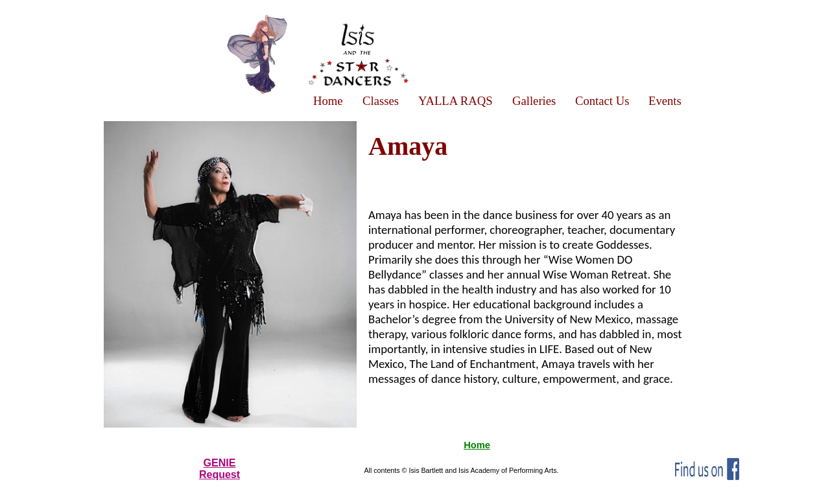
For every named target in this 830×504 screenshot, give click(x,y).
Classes (381, 101)
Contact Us (602, 101)
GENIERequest (219, 469)
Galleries (534, 101)
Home (477, 445)
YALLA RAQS (456, 101)
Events (665, 101)
